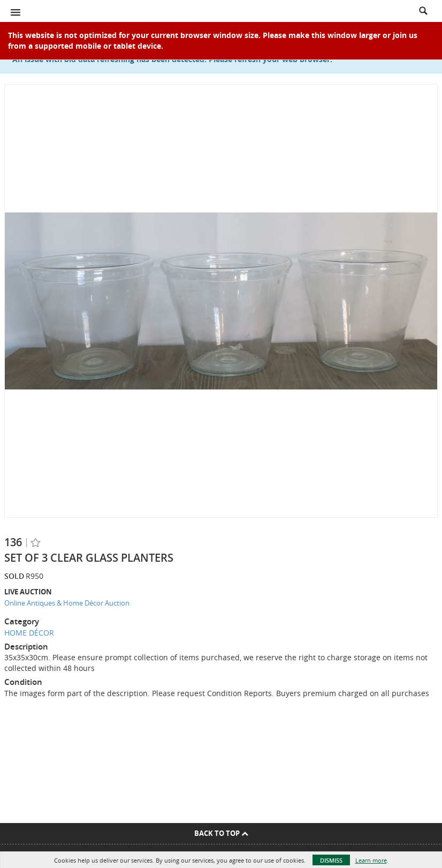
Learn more (371, 860)
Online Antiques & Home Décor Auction (67, 603)
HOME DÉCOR (29, 633)
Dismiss (331, 860)
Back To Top (221, 833)
